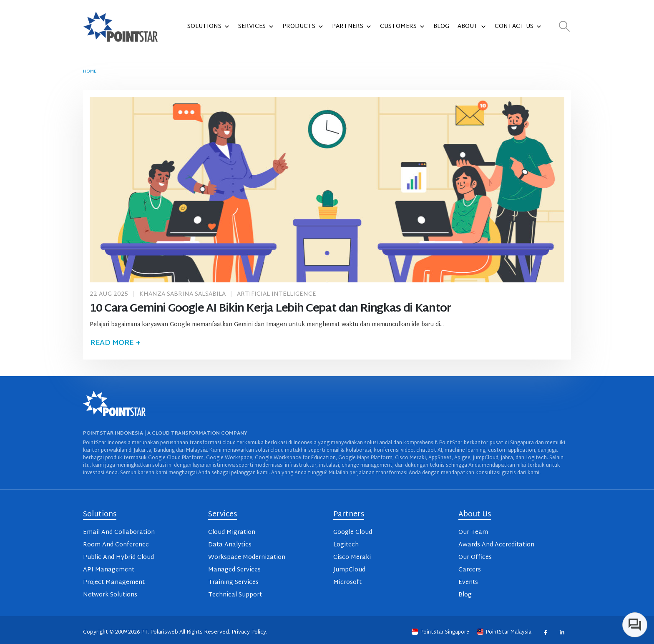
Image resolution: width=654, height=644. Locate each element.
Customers (402, 27)
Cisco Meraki (352, 557)
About (472, 27)
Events (468, 582)
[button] (565, 27)
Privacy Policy (249, 632)
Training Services (233, 582)
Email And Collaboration (119, 532)
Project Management (114, 582)
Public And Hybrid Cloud (118, 557)
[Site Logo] (121, 27)
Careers (470, 570)
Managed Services (234, 570)
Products (303, 27)
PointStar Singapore (441, 632)
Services (256, 27)
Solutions (209, 27)
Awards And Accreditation (496, 545)
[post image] (327, 189)
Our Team (473, 532)
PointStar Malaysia (505, 632)
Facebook (545, 632)
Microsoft (347, 582)
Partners (352, 27)
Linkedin (562, 632)
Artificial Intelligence (277, 294)
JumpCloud (349, 570)
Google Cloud (353, 532)
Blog (441, 26)
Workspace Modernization (247, 557)
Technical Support (235, 595)
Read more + (115, 343)
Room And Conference (116, 545)
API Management (109, 570)
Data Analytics (230, 545)
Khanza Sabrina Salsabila (182, 294)
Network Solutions (110, 595)
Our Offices (475, 557)
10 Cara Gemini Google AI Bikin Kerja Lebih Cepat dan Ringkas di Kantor (270, 309)
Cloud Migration (232, 532)
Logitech (346, 545)
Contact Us (518, 27)
